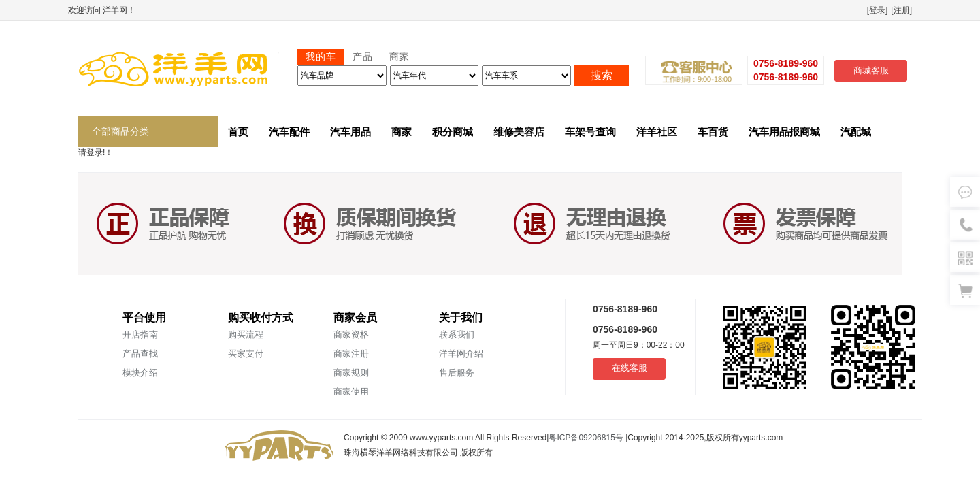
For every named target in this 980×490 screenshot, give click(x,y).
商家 (402, 132)
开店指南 (140, 334)
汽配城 (856, 132)
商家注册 (351, 354)
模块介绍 (140, 373)
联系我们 (457, 334)
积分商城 (453, 132)
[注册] (901, 10)
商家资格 (351, 334)
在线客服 (630, 368)
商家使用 (351, 392)
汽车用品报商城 (784, 132)
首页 (238, 132)
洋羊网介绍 (461, 354)
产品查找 (140, 354)
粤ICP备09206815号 (587, 438)
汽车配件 (289, 132)
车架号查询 (590, 132)
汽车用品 (350, 132)
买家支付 (246, 354)
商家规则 (351, 373)
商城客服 (871, 70)
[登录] (878, 10)
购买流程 (246, 334)
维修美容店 (519, 132)
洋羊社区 (657, 132)
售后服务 (457, 373)
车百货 (713, 132)
